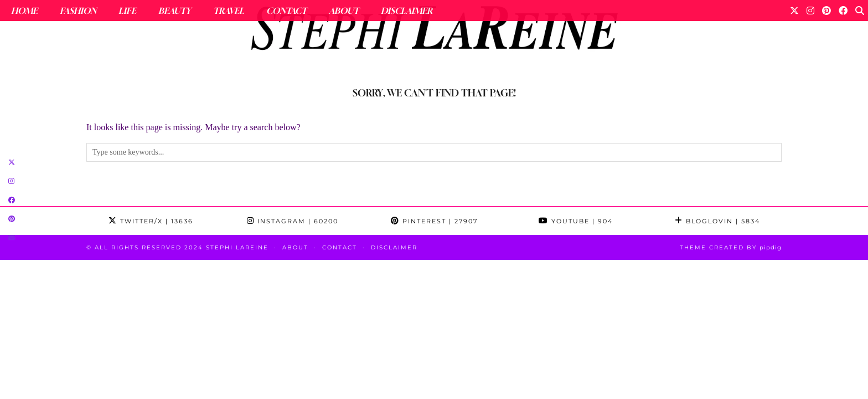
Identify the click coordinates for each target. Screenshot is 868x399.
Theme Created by (731, 247)
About (344, 11)
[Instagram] (810, 11)
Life (127, 11)
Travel (229, 11)
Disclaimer (407, 11)
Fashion (78, 11)
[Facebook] (843, 11)
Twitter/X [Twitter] (151, 221)
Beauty (175, 11)
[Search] (860, 11)
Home (24, 11)
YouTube (576, 221)
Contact (286, 11)
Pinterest (434, 221)
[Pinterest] (826, 11)
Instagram (293, 221)
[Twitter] (794, 11)
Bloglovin (717, 221)
